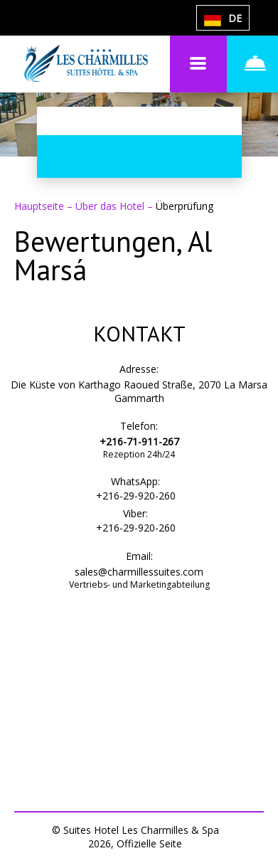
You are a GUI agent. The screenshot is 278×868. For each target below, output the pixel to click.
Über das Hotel (111, 206)
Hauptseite (41, 206)
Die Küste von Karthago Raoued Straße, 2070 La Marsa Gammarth (139, 391)
